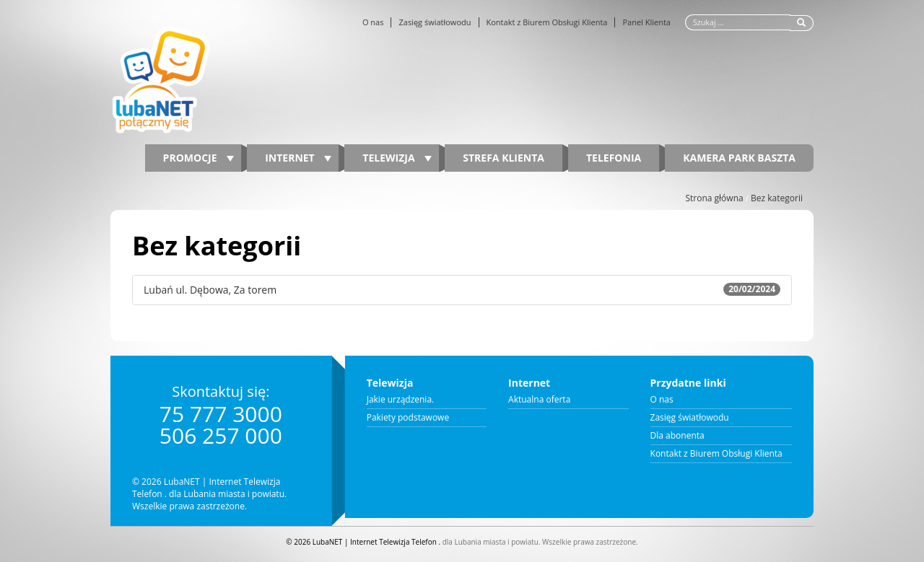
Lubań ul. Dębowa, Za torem (462, 290)
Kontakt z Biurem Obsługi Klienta (547, 22)
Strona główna (714, 198)
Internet (298, 158)
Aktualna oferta (539, 400)
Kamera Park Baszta (739, 158)
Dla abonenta (677, 436)
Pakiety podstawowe (408, 418)
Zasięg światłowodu (435, 22)
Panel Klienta (646, 22)
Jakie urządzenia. (401, 400)
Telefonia (614, 158)
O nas (373, 22)
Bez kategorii (777, 198)
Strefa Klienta (504, 158)
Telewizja (397, 158)
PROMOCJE (199, 158)
